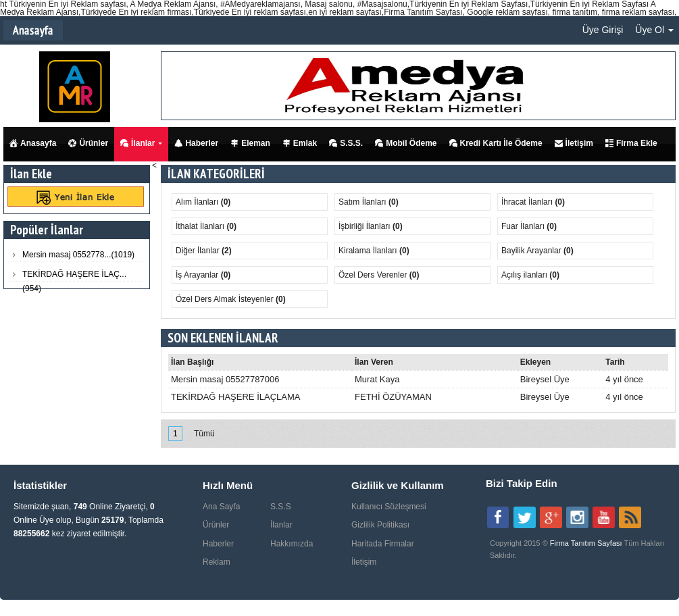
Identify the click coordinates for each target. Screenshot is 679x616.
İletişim (574, 143)
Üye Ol (654, 30)
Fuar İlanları (524, 226)
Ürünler (88, 143)
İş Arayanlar (198, 275)
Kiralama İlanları (369, 251)
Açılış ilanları (525, 275)
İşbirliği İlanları (366, 226)
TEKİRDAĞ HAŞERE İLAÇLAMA (235, 397)
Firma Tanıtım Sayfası (587, 543)
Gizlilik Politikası (380, 525)
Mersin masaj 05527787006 (225, 379)
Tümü (204, 434)
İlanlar (137, 143)
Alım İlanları (198, 202)
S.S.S (281, 507)
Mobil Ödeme (406, 143)
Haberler (196, 143)
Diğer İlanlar (199, 251)
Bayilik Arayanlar (532, 251)
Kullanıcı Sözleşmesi (389, 507)
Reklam (217, 562)
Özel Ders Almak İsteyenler (226, 299)
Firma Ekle (631, 143)
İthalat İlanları (201, 226)
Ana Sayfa (221, 507)
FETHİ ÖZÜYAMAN (393, 397)
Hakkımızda (292, 544)
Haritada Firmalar (383, 544)
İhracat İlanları (528, 202)
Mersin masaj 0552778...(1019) (78, 255)
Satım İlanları (363, 202)
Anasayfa (33, 143)
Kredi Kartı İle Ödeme (496, 143)
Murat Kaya (377, 379)
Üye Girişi (603, 30)
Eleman (250, 143)
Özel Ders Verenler (374, 275)
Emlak (300, 143)
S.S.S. (346, 143)
